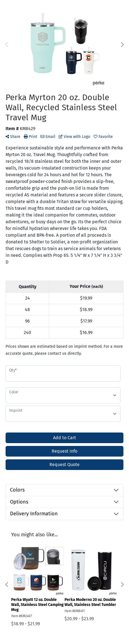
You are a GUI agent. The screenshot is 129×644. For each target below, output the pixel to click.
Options (19, 502)
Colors (17, 490)
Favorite (103, 137)
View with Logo (74, 137)
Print (30, 137)
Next (122, 45)
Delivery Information (34, 514)
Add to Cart (64, 438)
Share (13, 137)
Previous (7, 45)
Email (48, 137)
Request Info (64, 451)
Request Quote (64, 465)
